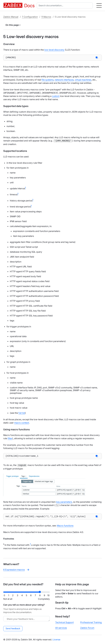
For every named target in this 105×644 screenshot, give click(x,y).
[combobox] (65, 5)
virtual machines (83, 80)
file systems (48, 80)
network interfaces (64, 80)
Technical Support (64, 622)
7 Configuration (30, 17)
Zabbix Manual (11, 17)
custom (56, 97)
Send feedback (13, 629)
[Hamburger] (99, 5)
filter (10, 439)
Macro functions (65, 526)
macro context (22, 423)
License (56, 640)
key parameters (64, 502)
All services (61, 628)
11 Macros (46, 17)
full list (22, 413)
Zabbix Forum (87, 628)
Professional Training (91, 622)
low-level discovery (54, 50)
